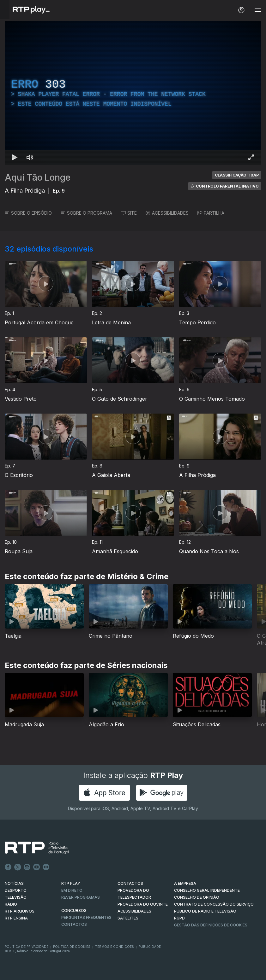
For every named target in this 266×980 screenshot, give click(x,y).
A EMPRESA (185, 883)
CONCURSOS (74, 910)
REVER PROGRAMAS (81, 897)
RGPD (179, 918)
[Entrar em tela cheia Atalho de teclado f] (251, 157)
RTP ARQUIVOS (20, 911)
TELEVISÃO (16, 897)
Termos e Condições (115, 947)
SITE (129, 213)
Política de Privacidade (27, 947)
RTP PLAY (71, 883)
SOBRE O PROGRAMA (86, 213)
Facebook (8, 867)
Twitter (18, 867)
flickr (46, 867)
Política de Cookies (72, 947)
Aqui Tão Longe (38, 177)
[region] (133, 93)
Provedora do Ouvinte (143, 904)
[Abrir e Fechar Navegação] (258, 10)
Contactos (74, 924)
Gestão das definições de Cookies (211, 925)
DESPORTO (16, 890)
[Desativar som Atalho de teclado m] (30, 157)
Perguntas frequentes (86, 917)
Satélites (128, 918)
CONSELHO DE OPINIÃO (197, 897)
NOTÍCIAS (14, 883)
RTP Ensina (16, 918)
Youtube (37, 867)
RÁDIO (11, 904)
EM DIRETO (72, 890)
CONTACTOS (130, 883)
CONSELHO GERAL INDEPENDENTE (207, 890)
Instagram (27, 867)
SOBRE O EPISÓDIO (28, 213)
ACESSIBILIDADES (167, 213)
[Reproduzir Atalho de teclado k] (15, 157)
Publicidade (150, 947)
